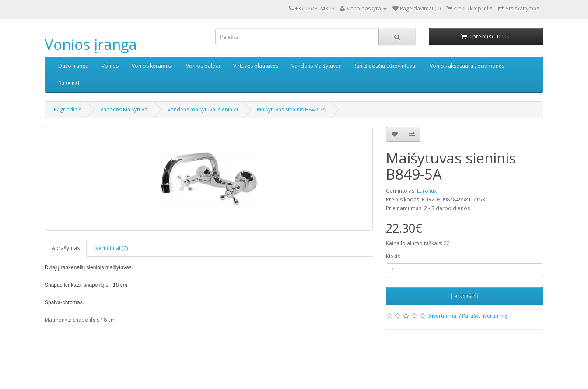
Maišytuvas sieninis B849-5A (291, 109)
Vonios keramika (152, 66)
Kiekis (393, 256)
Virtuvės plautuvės (256, 66)
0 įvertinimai (443, 316)
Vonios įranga (91, 44)
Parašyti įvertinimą (485, 316)
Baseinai (69, 83)
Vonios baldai (203, 66)
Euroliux (427, 191)
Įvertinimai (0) (111, 248)
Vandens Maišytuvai (316, 66)
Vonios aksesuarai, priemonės (467, 66)
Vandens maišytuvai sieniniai (203, 109)
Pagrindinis (68, 109)
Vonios (110, 66)
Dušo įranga (73, 66)
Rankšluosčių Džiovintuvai (385, 66)
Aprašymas (66, 248)
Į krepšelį (465, 295)
